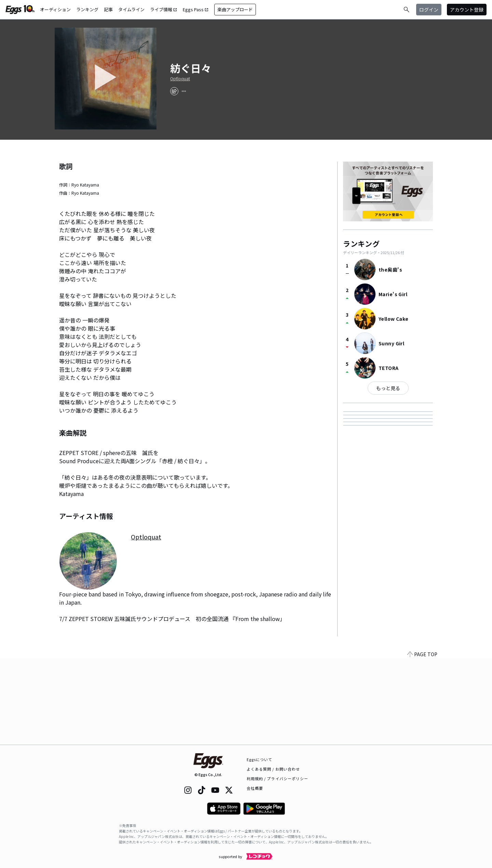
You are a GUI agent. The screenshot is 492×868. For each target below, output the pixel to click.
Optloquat (180, 79)
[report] (184, 91)
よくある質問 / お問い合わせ (274, 769)
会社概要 (255, 788)
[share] (174, 91)
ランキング (87, 9)
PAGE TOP (422, 741)
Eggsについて (260, 759)
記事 (108, 9)
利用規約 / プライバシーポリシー (278, 779)
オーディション (55, 9)
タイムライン (131, 9)
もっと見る (388, 388)
